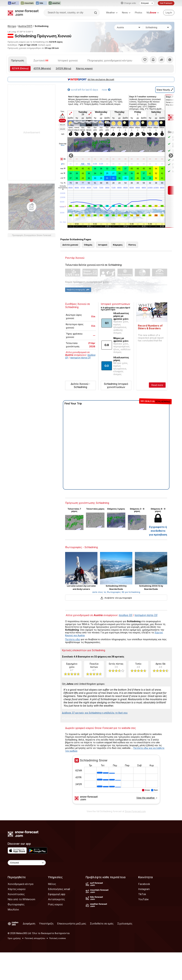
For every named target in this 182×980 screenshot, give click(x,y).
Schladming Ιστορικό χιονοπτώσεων (116, 385)
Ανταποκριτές (56, 899)
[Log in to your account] (169, 13)
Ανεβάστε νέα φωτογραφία (116, 598)
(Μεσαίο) (42, 68)
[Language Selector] (147, 3)
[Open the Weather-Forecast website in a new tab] (55, 3)
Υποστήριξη (46, 924)
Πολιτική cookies (58, 938)
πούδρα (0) (126, 615)
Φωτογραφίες (16, 904)
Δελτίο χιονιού (70, 245)
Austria (25, 26)
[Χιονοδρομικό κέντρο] (157, 27)
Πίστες (132, 245)
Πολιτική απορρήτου (35, 938)
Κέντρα (12, 26)
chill (63, 178)
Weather (112, 13)
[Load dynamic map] (32, 207)
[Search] (96, 13)
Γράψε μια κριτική (110, 719)
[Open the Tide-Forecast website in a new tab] (41, 3)
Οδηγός (88, 245)
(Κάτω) (63, 68)
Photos (139, 13)
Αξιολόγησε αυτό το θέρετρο (80, 719)
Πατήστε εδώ (73, 639)
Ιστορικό (103, 245)
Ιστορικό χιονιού (68, 60)
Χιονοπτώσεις (16, 894)
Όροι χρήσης (14, 938)
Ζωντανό (41, 60)
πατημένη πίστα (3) (80, 358)
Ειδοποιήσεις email (59, 889)
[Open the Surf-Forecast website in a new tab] (13, 3)
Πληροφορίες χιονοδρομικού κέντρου (110, 60)
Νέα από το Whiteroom (21, 899)
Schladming (42, 26)
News (126, 13)
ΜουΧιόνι (13, 909)
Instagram (144, 889)
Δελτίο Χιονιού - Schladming (80, 385)
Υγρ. (63, 183)
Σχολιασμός (125, 924)
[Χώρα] (129, 27)
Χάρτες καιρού (84, 68)
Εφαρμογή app (57, 894)
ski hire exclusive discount (91, 79)
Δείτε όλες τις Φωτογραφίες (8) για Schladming (116, 592)
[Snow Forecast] (23, 13)
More (63, 145)
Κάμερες (118, 245)
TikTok (142, 894)
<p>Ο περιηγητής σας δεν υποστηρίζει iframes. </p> (116, 781)
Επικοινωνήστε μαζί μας (72, 924)
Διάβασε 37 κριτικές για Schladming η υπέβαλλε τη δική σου (95, 713)
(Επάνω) (20, 68)
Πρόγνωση (17, 60)
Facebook (144, 884)
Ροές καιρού (55, 904)
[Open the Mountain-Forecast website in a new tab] (27, 3)
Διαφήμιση (29, 924)
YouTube (143, 899)
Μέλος (52, 884)
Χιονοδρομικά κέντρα (21, 884)
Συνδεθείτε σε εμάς (102, 924)
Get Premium (166, 3)
